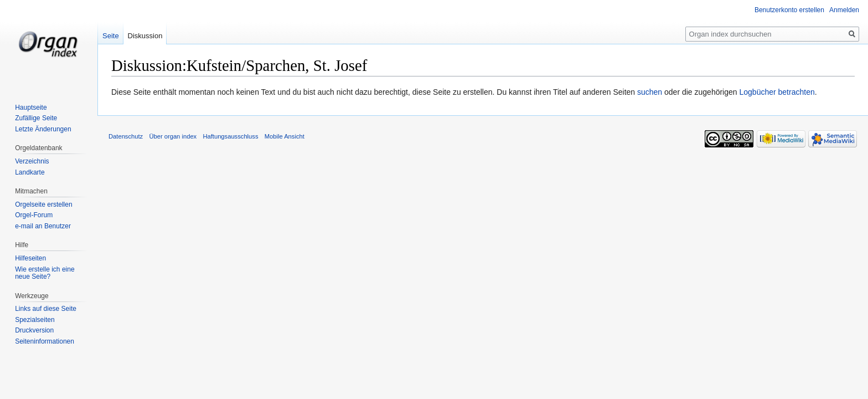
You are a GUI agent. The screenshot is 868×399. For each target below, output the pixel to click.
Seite (111, 36)
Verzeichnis (32, 161)
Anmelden (844, 10)
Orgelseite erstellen (43, 204)
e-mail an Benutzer (43, 226)
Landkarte (30, 172)
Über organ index (173, 136)
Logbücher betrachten (777, 92)
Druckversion (34, 330)
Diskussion (145, 36)
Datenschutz (126, 136)
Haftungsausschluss (230, 136)
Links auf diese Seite (46, 309)
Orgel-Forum (34, 215)
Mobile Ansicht (285, 136)
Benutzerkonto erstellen (789, 10)
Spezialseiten (35, 320)
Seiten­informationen (45, 341)
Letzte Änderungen (43, 129)
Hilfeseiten (30, 258)
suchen (650, 92)
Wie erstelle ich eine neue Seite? (45, 273)
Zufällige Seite (36, 118)
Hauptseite (31, 108)
